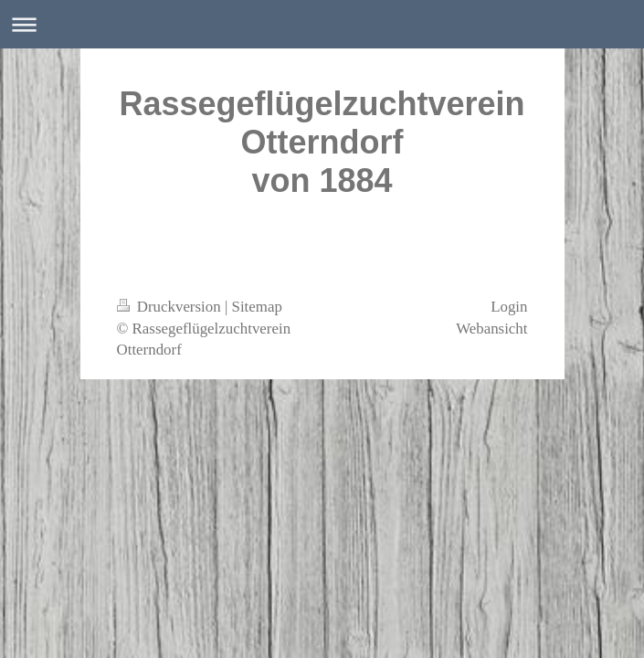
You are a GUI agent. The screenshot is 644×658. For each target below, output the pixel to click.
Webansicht (491, 329)
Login (509, 307)
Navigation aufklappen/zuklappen (322, 24)
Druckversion (171, 307)
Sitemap (257, 307)
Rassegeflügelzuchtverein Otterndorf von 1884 (322, 142)
